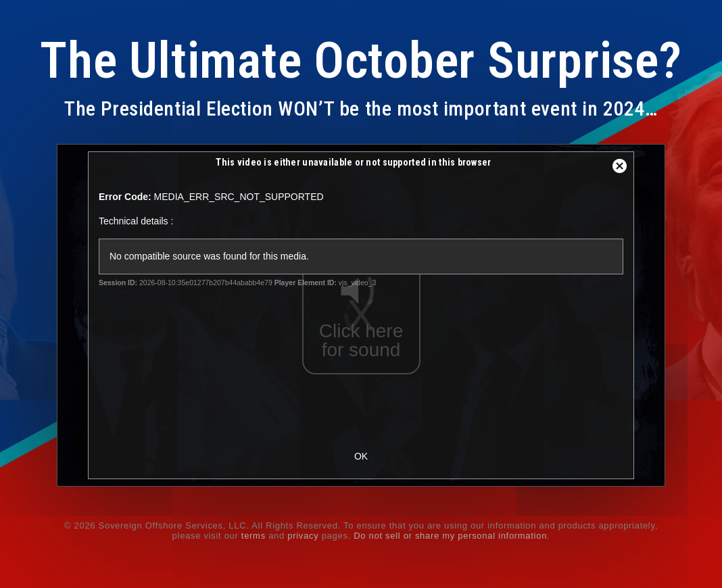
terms (254, 536)
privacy (303, 536)
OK (361, 456)
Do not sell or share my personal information (450, 536)
